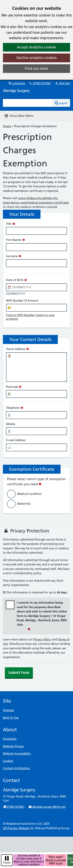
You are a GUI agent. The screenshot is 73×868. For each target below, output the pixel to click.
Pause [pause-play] (7, 863)
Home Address (16, 349)
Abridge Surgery (16, 91)
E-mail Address (16, 440)
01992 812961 (40, 83)
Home (7, 126)
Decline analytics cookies (37, 58)
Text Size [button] (62, 83)
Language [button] (16, 83)
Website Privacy (14, 746)
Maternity (24, 503)
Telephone (13, 408)
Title (9, 224)
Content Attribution (16, 768)
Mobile (11, 424)
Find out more (36, 68)
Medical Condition (29, 494)
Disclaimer (10, 739)
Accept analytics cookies (36, 47)
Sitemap (8, 710)
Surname (12, 256)
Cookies (8, 761)
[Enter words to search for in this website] (28, 103)
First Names (14, 240)
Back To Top (11, 718)
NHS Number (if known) (22, 301)
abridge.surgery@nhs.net (47, 807)
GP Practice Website (16, 828)
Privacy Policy (42, 639)
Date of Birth (15, 280)
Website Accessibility (17, 753)
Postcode (12, 387)
